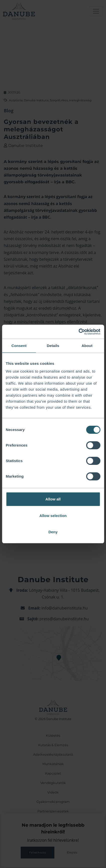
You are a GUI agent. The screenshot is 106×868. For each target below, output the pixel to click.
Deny (53, 532)
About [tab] (87, 346)
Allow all (53, 499)
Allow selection (53, 516)
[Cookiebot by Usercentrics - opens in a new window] (78, 332)
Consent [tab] (19, 346)
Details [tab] (53, 346)
